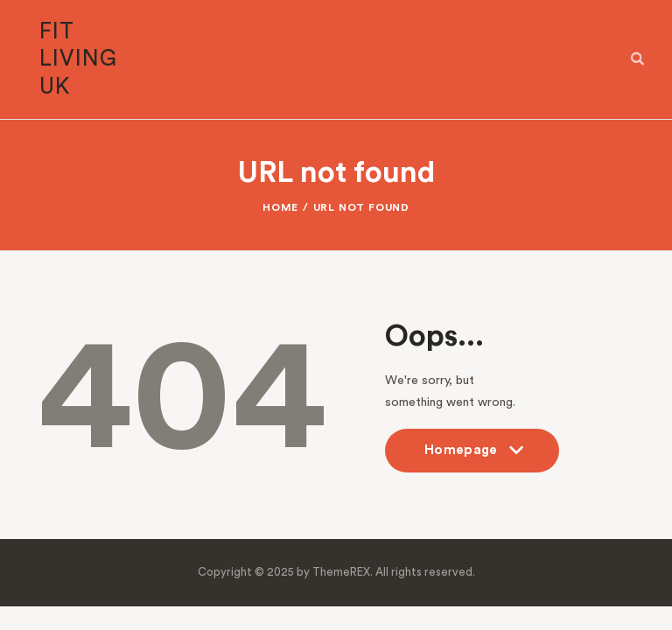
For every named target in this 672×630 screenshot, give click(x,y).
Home (280, 207)
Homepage (472, 458)
